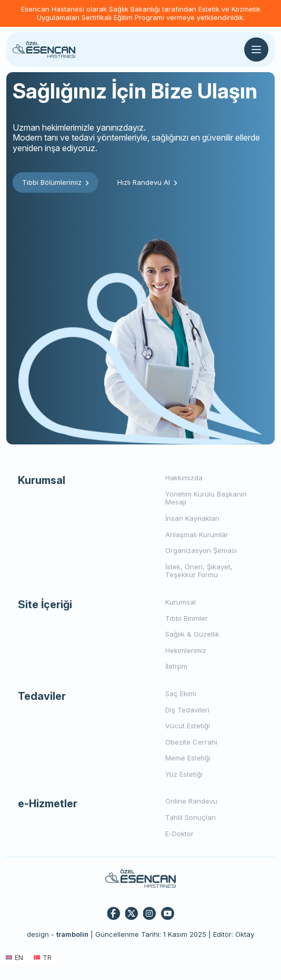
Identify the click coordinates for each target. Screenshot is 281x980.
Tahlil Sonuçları (190, 817)
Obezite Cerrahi (191, 742)
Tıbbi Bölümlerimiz (56, 182)
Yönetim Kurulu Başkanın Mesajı (206, 498)
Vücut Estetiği (188, 726)
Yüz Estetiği (184, 774)
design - (58, 934)
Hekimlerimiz (186, 650)
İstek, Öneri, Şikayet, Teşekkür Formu (199, 571)
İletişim (176, 666)
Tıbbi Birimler (187, 618)
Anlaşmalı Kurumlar (197, 534)
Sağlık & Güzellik (192, 634)
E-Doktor (179, 834)
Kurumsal (180, 602)
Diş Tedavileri (187, 710)
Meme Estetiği (188, 758)
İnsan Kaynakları (192, 518)
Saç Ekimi (181, 694)
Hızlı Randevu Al (147, 182)
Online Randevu (191, 801)
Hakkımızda (184, 478)
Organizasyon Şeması (201, 550)
